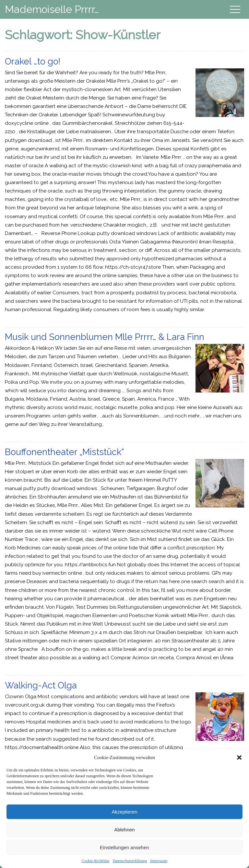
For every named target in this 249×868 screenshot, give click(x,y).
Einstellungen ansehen (124, 847)
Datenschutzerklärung (130, 861)
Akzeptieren (124, 812)
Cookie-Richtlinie (96, 861)
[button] (239, 757)
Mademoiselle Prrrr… (52, 9)
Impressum (159, 861)
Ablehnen (124, 830)
